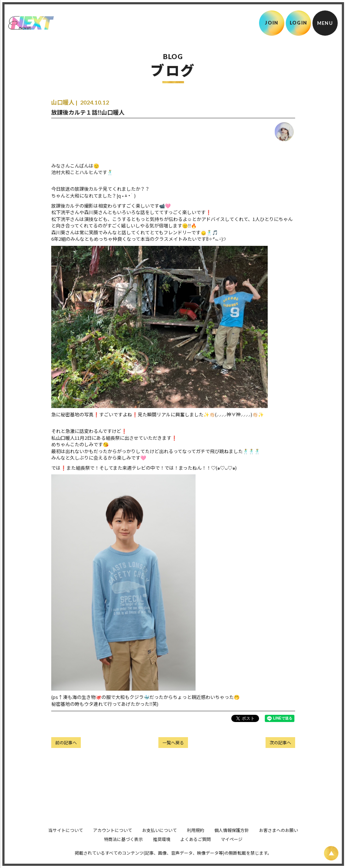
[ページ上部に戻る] (331, 853)
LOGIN (299, 23)
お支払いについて (159, 840)
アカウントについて (113, 840)
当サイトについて (66, 840)
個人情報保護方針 (232, 840)
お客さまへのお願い (279, 840)
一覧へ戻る (173, 742)
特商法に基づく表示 (123, 849)
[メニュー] (325, 23)
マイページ (232, 849)
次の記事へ (280, 742)
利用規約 (196, 840)
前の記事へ (66, 742)
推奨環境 (162, 849)
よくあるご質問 (196, 849)
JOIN (271, 23)
